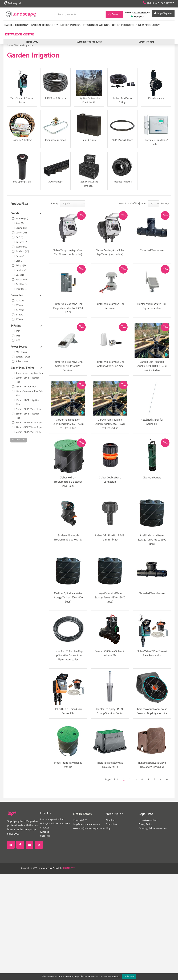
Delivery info (14, 3)
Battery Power (23, 357)
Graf (19, 261)
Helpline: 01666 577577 (157, 3)
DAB (19, 238)
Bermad (21, 228)
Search (114, 14)
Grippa (21, 266)
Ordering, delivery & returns (153, 829)
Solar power (22, 362)
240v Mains (21, 352)
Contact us (111, 824)
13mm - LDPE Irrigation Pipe (28, 380)
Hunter (21, 270)
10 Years (20, 301)
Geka (20, 256)
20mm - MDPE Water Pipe (29, 409)
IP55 (18, 336)
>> (167, 780)
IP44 (18, 331)
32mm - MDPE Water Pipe (29, 428)
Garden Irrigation (24, 46)
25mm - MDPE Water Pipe (29, 423)
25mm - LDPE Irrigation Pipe (28, 416)
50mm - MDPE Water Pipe (29, 432)
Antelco (22, 219)
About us (110, 820)
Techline (21, 284)
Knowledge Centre (19, 35)
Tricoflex (21, 289)
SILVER (69, 868)
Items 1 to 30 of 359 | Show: (133, 204)
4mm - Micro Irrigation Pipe (30, 373)
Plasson (22, 280)
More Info (116, 977)
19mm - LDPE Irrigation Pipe (28, 402)
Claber (21, 233)
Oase (20, 275)
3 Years (19, 315)
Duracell (22, 242)
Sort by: (54, 204)
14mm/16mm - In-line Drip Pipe (29, 394)
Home (10, 46)
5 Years (19, 320)
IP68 (18, 341)
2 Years (19, 306)
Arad (20, 223)
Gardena (22, 252)
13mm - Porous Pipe (26, 387)
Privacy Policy (145, 824)
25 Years (20, 310)
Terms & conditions (148, 820)
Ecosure (21, 247)
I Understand (129, 977)
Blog (108, 829)
